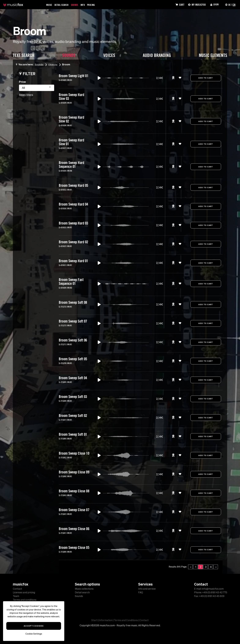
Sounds (78, 5)
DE (229, 5)
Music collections (84, 589)
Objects (53, 64)
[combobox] (37, 88)
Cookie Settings (34, 634)
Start (94, 620)
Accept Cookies (34, 626)
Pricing (96, 5)
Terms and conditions (25, 600)
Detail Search (63, 5)
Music (50, 5)
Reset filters (26, 95)
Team (16, 596)
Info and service (147, 589)
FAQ (141, 592)
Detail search (82, 592)
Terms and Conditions (126, 620)
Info (86, 5)
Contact (17, 589)
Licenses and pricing (24, 592)
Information (106, 620)
